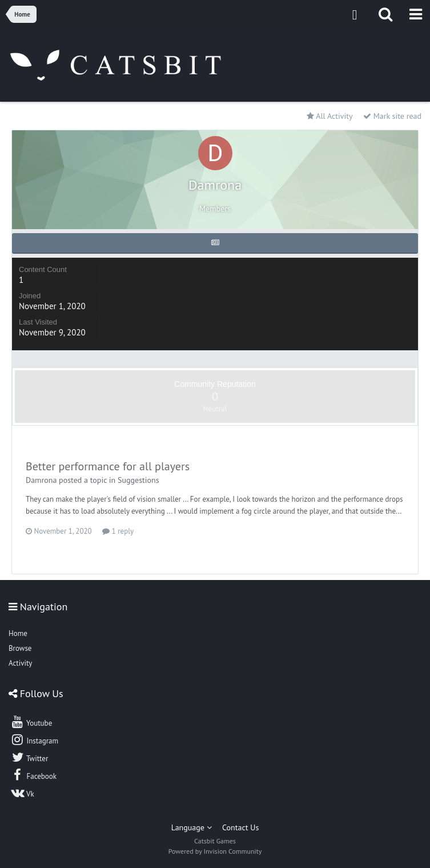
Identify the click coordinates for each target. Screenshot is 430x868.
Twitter (29, 757)
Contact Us (240, 827)
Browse (20, 648)
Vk (22, 793)
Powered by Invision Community (215, 851)
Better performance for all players (108, 466)
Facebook (33, 775)
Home (18, 633)
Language (192, 827)
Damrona (41, 480)
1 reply (118, 531)
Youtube (31, 722)
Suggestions (138, 480)
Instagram (34, 739)
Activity (20, 663)
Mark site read (392, 116)
